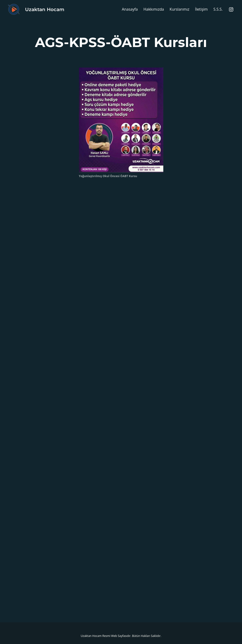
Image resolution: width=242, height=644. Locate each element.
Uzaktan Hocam (45, 9)
